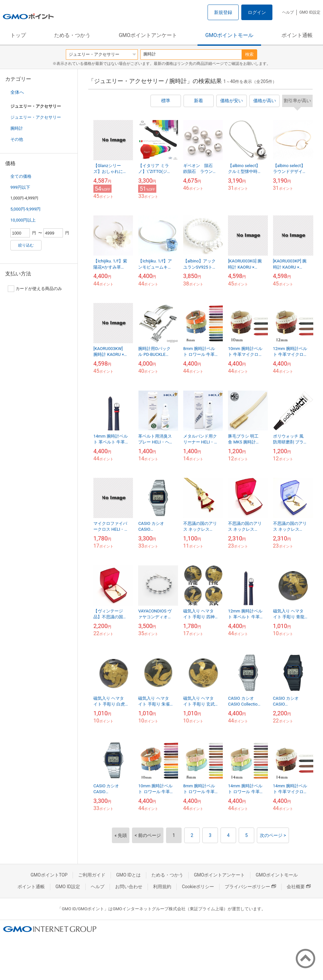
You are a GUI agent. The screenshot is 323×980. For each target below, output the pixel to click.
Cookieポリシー (198, 887)
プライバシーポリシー (250, 887)
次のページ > (273, 835)
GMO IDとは (128, 875)
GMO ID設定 (310, 12)
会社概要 (299, 887)
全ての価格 (21, 176)
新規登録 (223, 12)
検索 (249, 54)
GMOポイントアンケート (148, 35)
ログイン (257, 12)
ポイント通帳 (297, 35)
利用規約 (162, 887)
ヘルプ (288, 12)
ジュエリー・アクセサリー (36, 117)
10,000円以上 (23, 220)
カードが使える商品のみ (35, 289)
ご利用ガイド (92, 875)
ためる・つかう (72, 35)
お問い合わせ (129, 887)
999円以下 (20, 187)
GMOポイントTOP (49, 875)
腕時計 (17, 128)
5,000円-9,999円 (25, 209)
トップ (18, 35)
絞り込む (26, 245)
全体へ (17, 92)
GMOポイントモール (229, 35)
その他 (17, 139)
